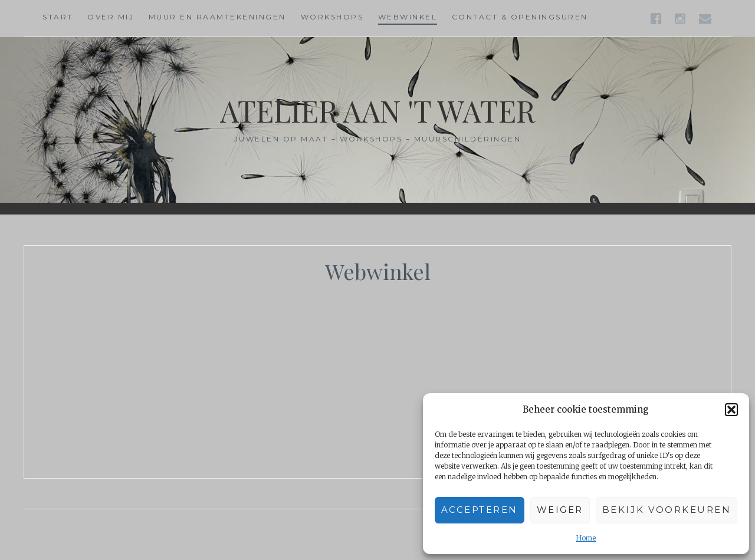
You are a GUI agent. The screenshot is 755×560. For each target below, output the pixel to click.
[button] (731, 410)
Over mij (111, 17)
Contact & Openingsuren (520, 17)
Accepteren (480, 510)
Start (58, 17)
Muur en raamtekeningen (217, 17)
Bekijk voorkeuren (667, 510)
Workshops (332, 17)
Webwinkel (408, 17)
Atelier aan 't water (377, 111)
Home (586, 538)
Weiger (560, 510)
